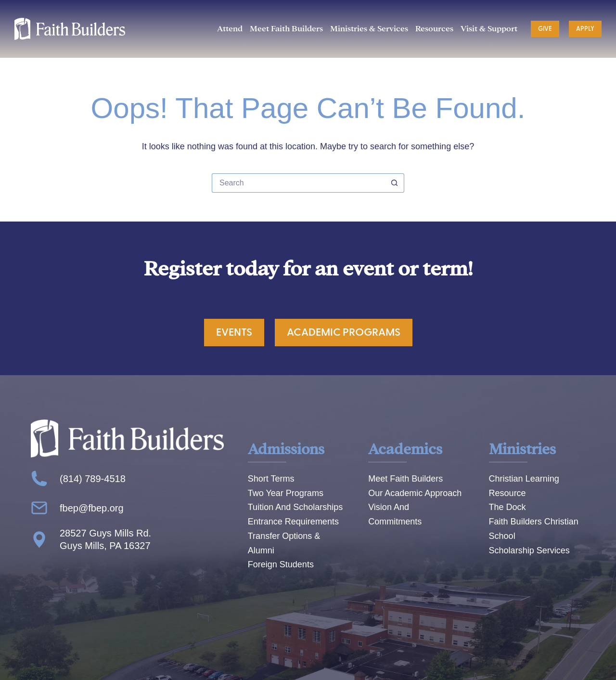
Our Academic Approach (415, 493)
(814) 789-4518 (93, 479)
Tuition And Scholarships (295, 507)
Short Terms (271, 479)
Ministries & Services (369, 29)
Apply (585, 29)
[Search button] (395, 183)
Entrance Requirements (293, 522)
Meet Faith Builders (286, 29)
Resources (434, 29)
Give (545, 29)
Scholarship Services (529, 550)
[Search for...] (298, 183)
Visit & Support (489, 29)
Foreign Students (281, 564)
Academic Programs (344, 332)
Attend (230, 29)
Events (234, 332)
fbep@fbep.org (92, 508)
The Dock (507, 507)
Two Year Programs (286, 493)
